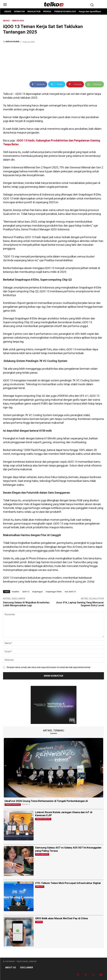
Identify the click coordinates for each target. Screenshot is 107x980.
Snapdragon (37, 592)
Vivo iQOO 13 (70, 592)
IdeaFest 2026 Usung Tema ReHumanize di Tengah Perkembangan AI (46, 801)
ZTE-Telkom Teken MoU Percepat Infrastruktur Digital (68, 883)
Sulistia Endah (12, 41)
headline (16, 592)
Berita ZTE (40, 887)
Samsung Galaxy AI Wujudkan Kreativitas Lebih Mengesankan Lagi (26, 604)
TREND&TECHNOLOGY (13, 804)
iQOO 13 (26, 592)
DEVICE (6, 21)
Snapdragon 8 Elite (54, 592)
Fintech (39, 922)
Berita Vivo (18, 21)
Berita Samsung (42, 854)
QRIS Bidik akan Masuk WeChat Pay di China (61, 918)
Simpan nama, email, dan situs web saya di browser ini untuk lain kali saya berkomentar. (49, 667)
